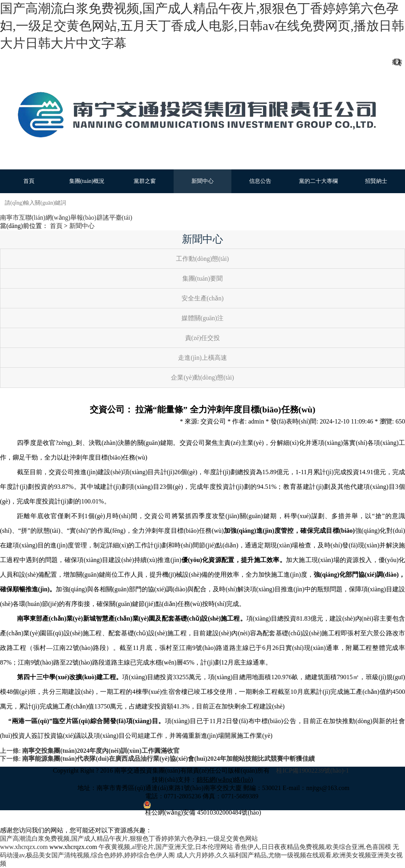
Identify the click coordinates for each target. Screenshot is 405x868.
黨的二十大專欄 (318, 181)
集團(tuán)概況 (87, 181)
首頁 (29, 181)
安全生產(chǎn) (203, 298)
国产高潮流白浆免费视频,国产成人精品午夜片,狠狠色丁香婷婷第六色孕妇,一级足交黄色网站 (129, 839)
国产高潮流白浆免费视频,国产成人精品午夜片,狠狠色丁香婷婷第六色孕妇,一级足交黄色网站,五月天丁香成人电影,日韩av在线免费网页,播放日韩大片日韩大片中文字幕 (202, 26)
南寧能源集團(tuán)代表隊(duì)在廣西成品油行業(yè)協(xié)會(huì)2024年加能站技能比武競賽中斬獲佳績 (168, 759)
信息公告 (260, 181)
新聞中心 (202, 181)
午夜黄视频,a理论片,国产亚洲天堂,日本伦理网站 (166, 847)
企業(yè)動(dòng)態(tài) (202, 377)
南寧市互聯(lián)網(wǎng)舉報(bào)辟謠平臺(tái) (66, 217)
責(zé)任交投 (203, 338)
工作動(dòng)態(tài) (202, 259)
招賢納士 (376, 181)
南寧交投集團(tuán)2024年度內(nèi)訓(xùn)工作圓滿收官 (101, 751)
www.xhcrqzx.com (24, 847)
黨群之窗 (145, 181)
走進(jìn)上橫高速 (202, 358)
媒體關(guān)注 (202, 318)
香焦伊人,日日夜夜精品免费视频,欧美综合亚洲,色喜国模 (313, 847)
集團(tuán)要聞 (202, 278)
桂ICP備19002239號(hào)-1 (313, 770)
